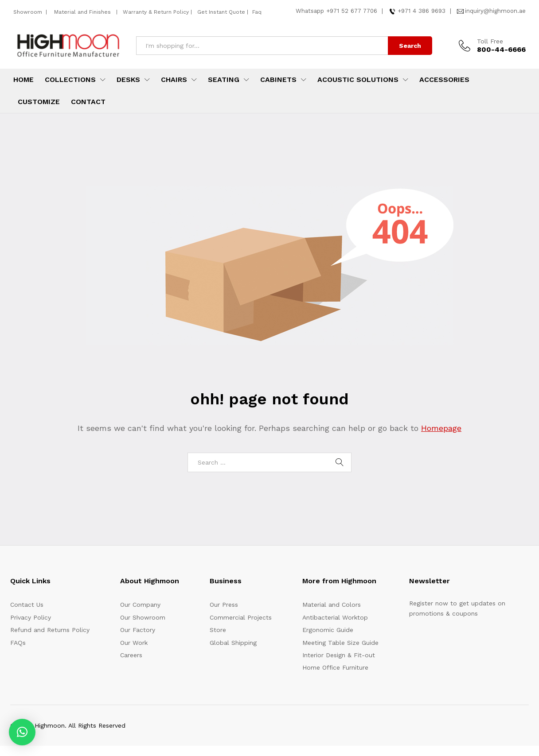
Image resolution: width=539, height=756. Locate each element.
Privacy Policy (31, 617)
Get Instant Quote (221, 12)
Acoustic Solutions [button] (358, 80)
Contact (88, 102)
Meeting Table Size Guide (340, 643)
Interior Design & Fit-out (339, 655)
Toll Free (490, 41)
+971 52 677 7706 (352, 11)
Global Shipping (233, 643)
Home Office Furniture (335, 667)
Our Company (140, 605)
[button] (22, 732)
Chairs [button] (174, 80)
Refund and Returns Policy (50, 630)
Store (218, 630)
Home (23, 80)
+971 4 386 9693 (422, 11)
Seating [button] (224, 80)
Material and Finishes (83, 12)
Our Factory (138, 630)
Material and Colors (332, 605)
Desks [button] (128, 80)
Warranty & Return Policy (155, 12)
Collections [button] (70, 80)
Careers (131, 655)
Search (410, 46)
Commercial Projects (241, 617)
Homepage (441, 428)
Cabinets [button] (278, 80)
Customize (39, 102)
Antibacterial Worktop (335, 617)
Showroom (29, 12)
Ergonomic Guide (328, 630)
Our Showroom (143, 617)
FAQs (18, 643)
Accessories (444, 80)
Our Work (134, 643)
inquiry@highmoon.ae (495, 11)
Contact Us (27, 605)
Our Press (224, 605)
